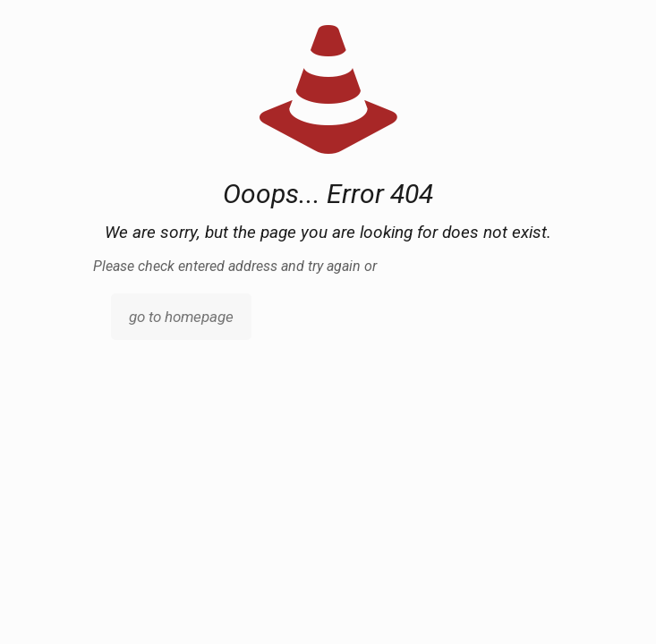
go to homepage (181, 317)
